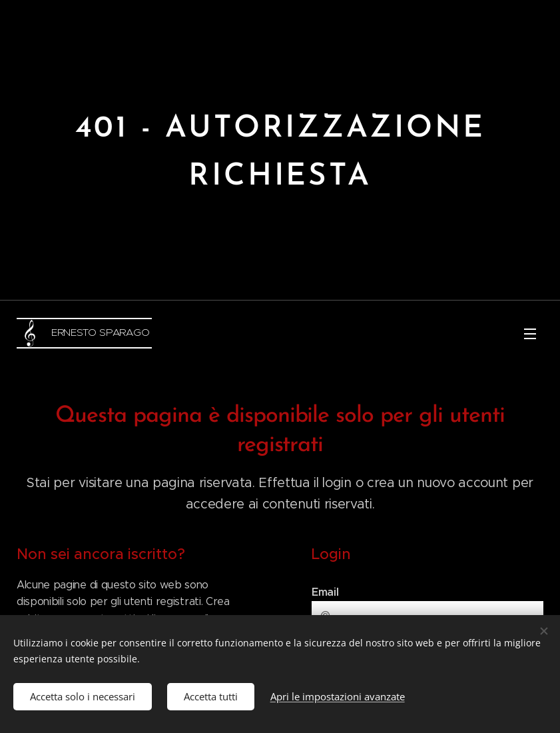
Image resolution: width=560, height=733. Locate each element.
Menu (530, 334)
